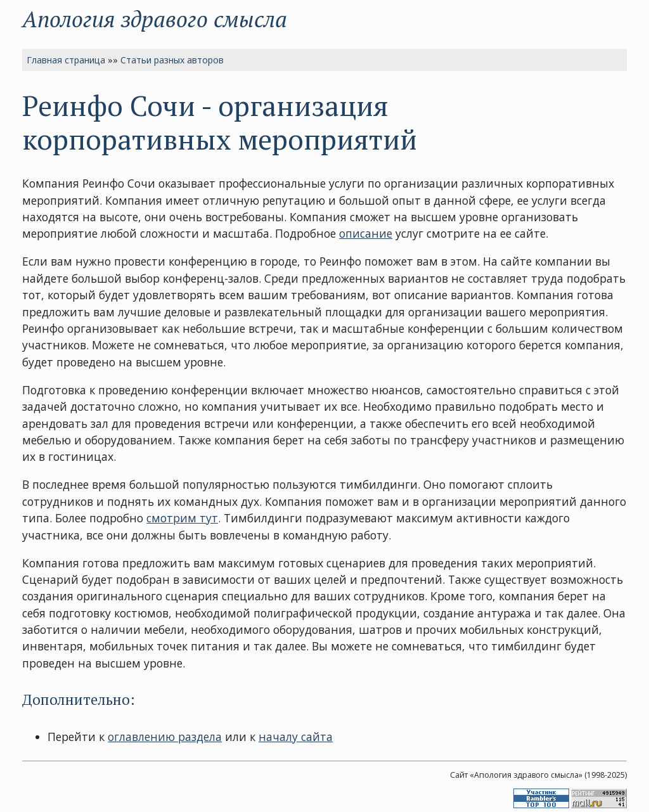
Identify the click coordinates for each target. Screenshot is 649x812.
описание (366, 233)
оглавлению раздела (165, 737)
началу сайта (296, 737)
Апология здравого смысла (155, 19)
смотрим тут (182, 518)
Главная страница (66, 60)
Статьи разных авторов (172, 60)
